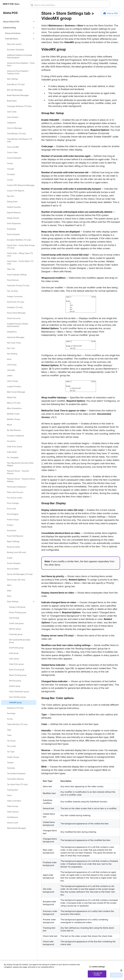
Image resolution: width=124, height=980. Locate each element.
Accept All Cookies (98, 974)
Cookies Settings (98, 967)
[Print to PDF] (111, 13)
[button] (19, 22)
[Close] (121, 970)
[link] (19, 44)
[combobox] (70, 5)
